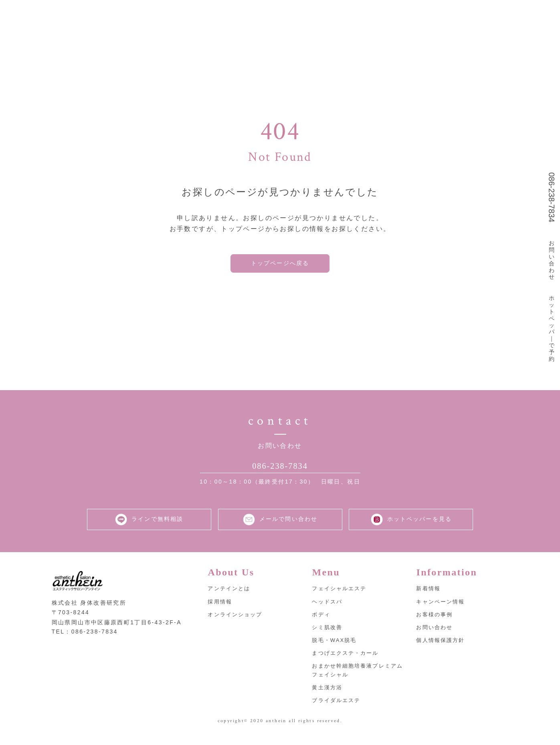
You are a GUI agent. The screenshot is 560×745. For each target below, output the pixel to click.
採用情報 (378, 14)
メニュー (285, 14)
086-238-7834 (552, 197)
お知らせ (425, 14)
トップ (176, 14)
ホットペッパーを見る (411, 528)
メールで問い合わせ (280, 528)
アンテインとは (229, 14)
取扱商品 (332, 14)
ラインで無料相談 (149, 528)
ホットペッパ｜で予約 (552, 328)
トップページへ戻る (280, 265)
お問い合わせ (552, 260)
